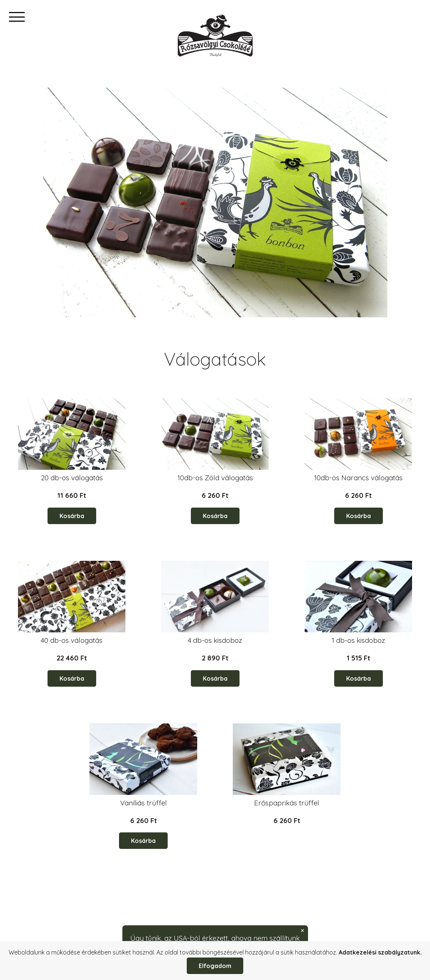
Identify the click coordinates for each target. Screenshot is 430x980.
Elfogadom (215, 966)
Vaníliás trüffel (144, 803)
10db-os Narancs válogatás (358, 478)
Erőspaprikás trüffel (287, 803)
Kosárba (72, 516)
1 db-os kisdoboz (358, 640)
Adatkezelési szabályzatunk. (380, 952)
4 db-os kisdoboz (215, 640)
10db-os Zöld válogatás (215, 478)
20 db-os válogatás (72, 478)
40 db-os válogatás (72, 640)
